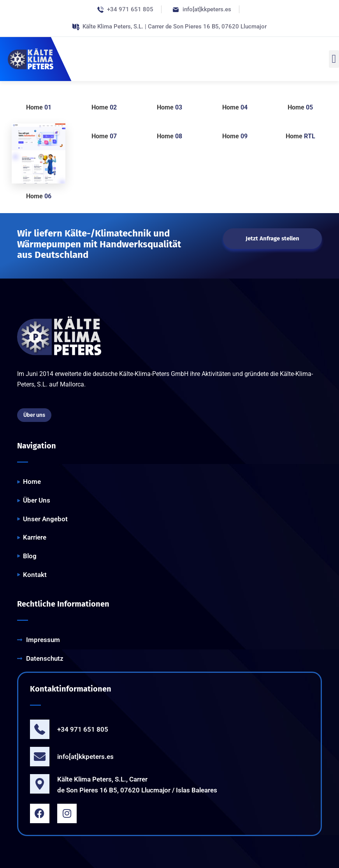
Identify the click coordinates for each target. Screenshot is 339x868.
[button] (334, 59)
